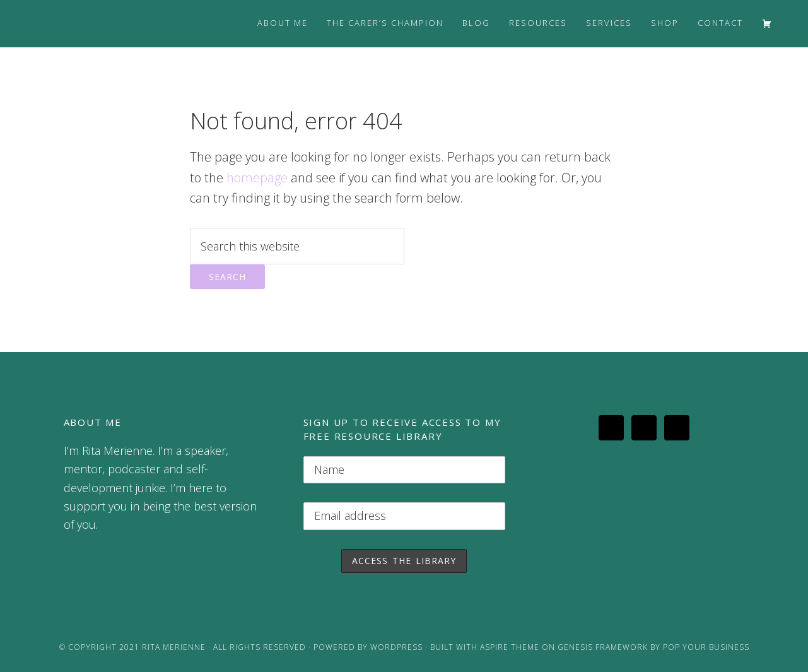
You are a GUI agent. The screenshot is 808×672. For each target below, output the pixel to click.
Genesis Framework (603, 647)
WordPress (396, 647)
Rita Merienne (174, 647)
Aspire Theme (510, 647)
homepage (257, 178)
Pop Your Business (706, 647)
